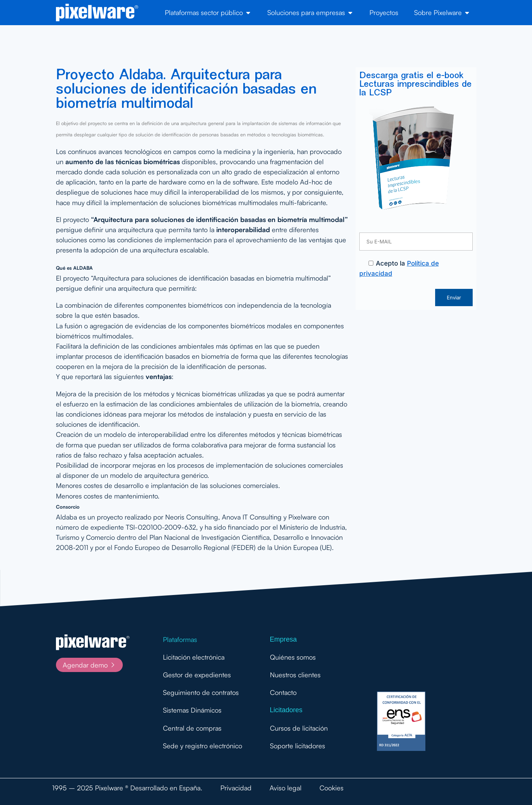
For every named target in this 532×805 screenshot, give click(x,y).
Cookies (332, 788)
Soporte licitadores (298, 746)
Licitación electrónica (194, 657)
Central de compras (192, 728)
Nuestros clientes (295, 675)
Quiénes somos (293, 657)
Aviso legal (286, 788)
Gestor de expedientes (197, 675)
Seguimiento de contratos (201, 692)
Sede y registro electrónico (203, 746)
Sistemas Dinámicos (192, 710)
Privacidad (236, 788)
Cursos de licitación (299, 728)
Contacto (283, 692)
